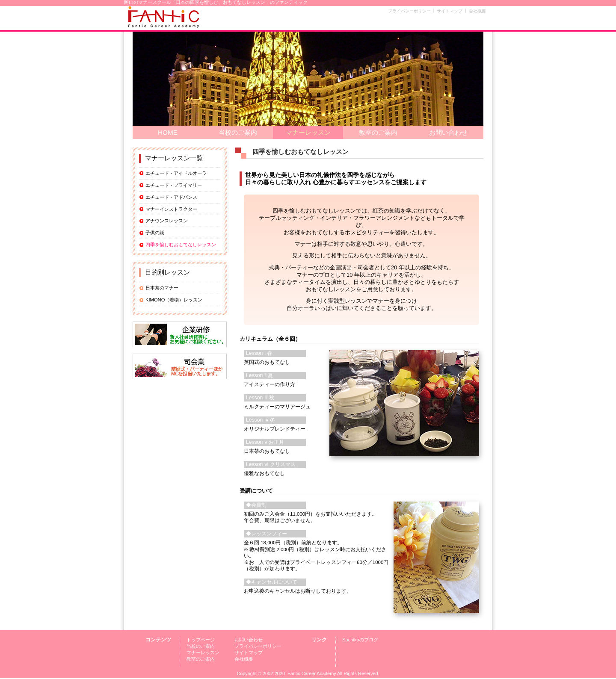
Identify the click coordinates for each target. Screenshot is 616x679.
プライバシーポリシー (409, 11)
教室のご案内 (378, 132)
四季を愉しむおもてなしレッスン (181, 245)
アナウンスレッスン (167, 221)
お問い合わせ (448, 132)
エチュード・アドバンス (171, 197)
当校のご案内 (238, 132)
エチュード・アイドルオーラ (176, 173)
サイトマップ (450, 11)
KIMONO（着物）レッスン (174, 300)
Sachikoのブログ (360, 640)
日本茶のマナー (162, 288)
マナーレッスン (308, 132)
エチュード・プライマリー (174, 185)
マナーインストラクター (171, 209)
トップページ (201, 640)
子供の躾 (155, 233)
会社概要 (477, 11)
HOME (168, 132)
